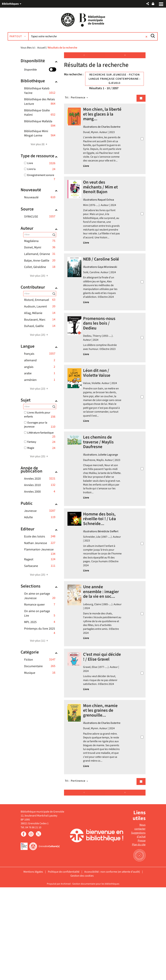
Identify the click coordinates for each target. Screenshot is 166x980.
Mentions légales (33, 964)
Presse (142, 933)
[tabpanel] (83, 472)
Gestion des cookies (82, 968)
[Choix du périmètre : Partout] (34, 39)
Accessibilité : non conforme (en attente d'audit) (112, 964)
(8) (40, 147)
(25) (40, 278)
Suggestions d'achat (138, 927)
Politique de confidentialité (64, 964)
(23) (40, 391)
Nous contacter (140, 919)
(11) (40, 643)
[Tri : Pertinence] (80, 100)
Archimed (66, 976)
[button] (148, 4)
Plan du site (139, 937)
